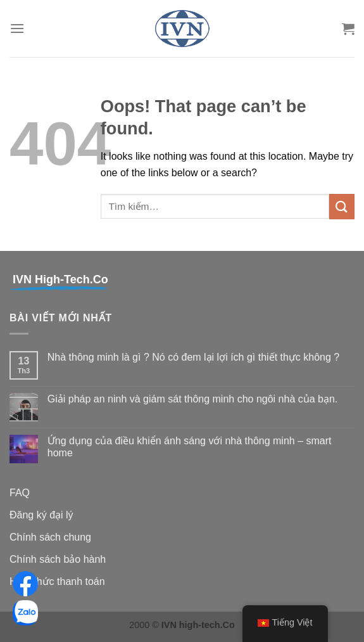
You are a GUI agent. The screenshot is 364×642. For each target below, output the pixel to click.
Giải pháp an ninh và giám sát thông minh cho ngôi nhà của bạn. (193, 399)
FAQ (20, 493)
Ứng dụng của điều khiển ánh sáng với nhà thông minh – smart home (190, 447)
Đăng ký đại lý (41, 515)
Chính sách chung (50, 537)
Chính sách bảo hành (58, 559)
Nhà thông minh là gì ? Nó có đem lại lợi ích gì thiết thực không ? (193, 357)
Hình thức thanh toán (57, 581)
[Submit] (342, 206)
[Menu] (17, 28)
